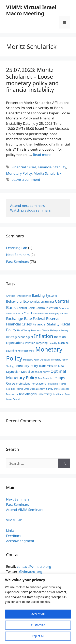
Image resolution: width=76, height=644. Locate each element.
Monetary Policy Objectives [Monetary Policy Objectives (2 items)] (37, 360)
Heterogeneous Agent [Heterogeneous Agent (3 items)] (20, 337)
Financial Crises (24, 167)
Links (10, 530)
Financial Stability (52, 167)
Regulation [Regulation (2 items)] (52, 384)
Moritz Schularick (48, 173)
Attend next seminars (27, 206)
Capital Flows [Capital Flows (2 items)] (47, 302)
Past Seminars (18, 262)
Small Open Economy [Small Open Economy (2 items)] (35, 389)
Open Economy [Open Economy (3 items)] (40, 372)
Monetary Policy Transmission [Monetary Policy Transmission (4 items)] (36, 366)
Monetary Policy (19, 173)
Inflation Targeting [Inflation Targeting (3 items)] (36, 343)
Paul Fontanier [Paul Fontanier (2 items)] (45, 378)
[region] (38, 609)
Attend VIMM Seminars (25, 510)
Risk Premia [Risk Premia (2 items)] (17, 389)
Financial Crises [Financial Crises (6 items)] (19, 324)
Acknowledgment (20, 541)
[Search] (64, 463)
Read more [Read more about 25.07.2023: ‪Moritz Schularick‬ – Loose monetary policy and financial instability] (42, 155)
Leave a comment (26, 179)
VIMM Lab (14, 520)
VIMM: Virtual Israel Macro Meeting (31, 10)
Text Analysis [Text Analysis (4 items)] (28, 394)
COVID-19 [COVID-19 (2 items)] (18, 313)
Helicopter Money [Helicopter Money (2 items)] (59, 330)
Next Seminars (18, 255)
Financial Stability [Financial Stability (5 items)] (46, 324)
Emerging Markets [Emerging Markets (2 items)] (59, 313)
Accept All (38, 614)
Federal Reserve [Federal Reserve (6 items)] (46, 319)
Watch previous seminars (30, 210)
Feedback (14, 536)
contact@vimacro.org (34, 566)
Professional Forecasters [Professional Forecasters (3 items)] (31, 384)
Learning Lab (17, 248)
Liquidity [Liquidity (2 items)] (53, 343)
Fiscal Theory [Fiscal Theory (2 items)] (24, 330)
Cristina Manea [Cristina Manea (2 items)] (41, 313)
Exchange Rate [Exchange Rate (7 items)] (19, 318)
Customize (38, 625)
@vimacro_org (31, 572)
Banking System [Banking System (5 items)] (44, 296)
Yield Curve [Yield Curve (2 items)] (58, 394)
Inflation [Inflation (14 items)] (44, 336)
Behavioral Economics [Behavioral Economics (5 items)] (23, 301)
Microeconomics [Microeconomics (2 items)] (26, 351)
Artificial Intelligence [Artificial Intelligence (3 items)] (19, 296)
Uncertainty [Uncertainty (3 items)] (45, 394)
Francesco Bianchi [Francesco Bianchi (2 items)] (40, 330)
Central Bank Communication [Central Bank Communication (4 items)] (37, 308)
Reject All (38, 636)
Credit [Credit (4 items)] (28, 313)
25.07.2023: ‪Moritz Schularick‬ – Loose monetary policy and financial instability (32, 80)
